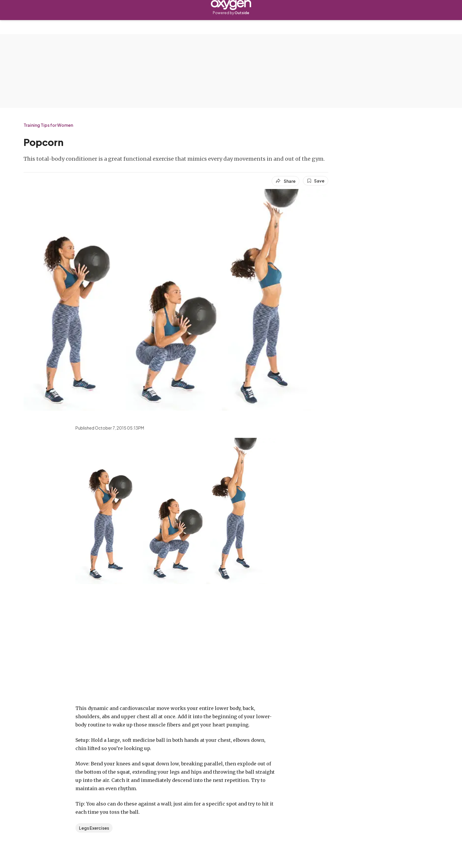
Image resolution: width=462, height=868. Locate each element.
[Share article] (286, 181)
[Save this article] (316, 181)
